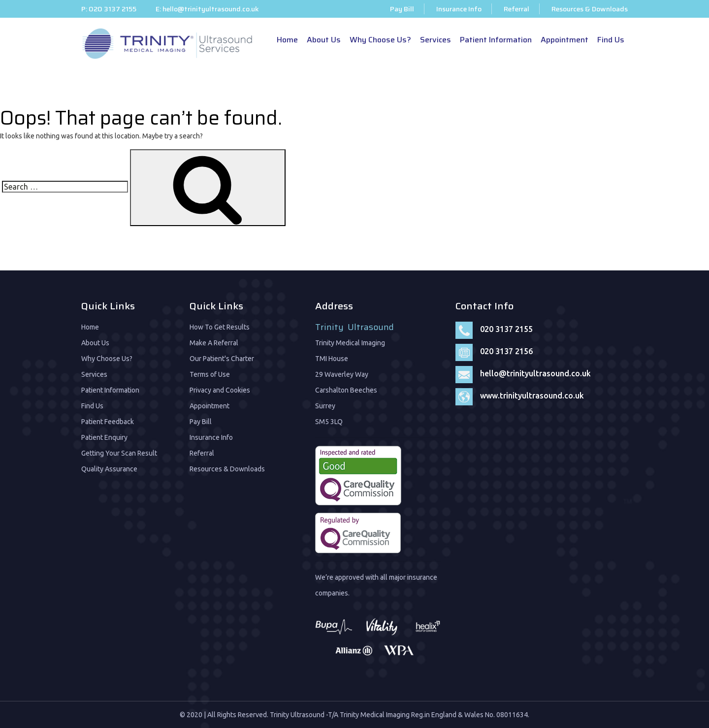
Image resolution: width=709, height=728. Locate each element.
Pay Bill (402, 9)
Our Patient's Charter (222, 359)
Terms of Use (210, 374)
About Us (324, 40)
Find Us (611, 40)
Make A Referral (214, 343)
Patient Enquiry (104, 437)
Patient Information (496, 40)
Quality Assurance (109, 469)
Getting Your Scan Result (119, 453)
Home (287, 40)
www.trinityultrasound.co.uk (532, 396)
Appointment (564, 40)
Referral (516, 9)
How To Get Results (220, 327)
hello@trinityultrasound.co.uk (211, 9)
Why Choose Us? (380, 40)
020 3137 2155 (113, 9)
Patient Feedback (108, 422)
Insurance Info (459, 9)
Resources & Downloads (590, 9)
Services (435, 40)
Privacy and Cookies (220, 390)
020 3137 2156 (506, 351)
